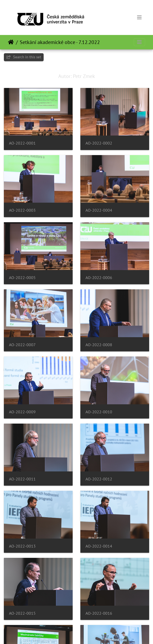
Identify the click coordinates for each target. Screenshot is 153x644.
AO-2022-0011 (22, 479)
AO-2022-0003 (22, 210)
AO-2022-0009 (22, 412)
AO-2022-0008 (99, 345)
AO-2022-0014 (99, 546)
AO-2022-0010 (99, 412)
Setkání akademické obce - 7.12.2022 (60, 42)
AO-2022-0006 (99, 278)
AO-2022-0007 (22, 345)
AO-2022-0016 (99, 613)
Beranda (11, 42)
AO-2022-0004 (99, 210)
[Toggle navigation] (139, 17)
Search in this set (24, 57)
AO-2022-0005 (22, 278)
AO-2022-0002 (99, 143)
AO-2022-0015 (22, 613)
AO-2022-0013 (22, 546)
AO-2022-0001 (22, 143)
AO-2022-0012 (99, 479)
